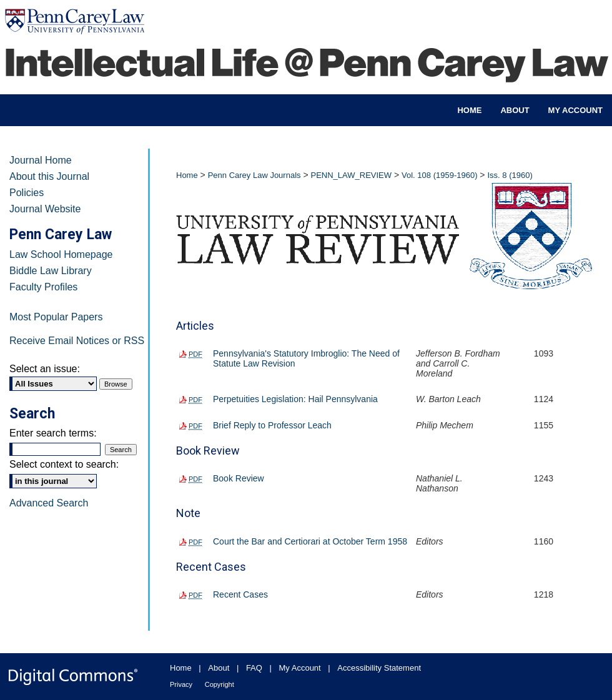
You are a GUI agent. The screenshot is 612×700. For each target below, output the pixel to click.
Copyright (220, 684)
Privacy (181, 684)
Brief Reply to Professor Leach (272, 425)
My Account (300, 668)
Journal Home (41, 160)
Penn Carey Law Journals (254, 175)
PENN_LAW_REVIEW (351, 175)
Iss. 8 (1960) (510, 175)
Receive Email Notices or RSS (77, 341)
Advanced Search (49, 503)
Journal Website (45, 209)
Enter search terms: (53, 433)
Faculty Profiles (43, 287)
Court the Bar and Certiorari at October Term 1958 (310, 541)
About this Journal (49, 176)
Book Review (239, 478)
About (219, 668)
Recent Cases (240, 594)
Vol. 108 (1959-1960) (439, 175)
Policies (27, 193)
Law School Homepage (61, 254)
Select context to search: (64, 464)
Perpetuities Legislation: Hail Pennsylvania (295, 399)
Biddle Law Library (51, 271)
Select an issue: (45, 369)
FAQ (254, 668)
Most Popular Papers (56, 317)
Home (187, 175)
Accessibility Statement (379, 668)
